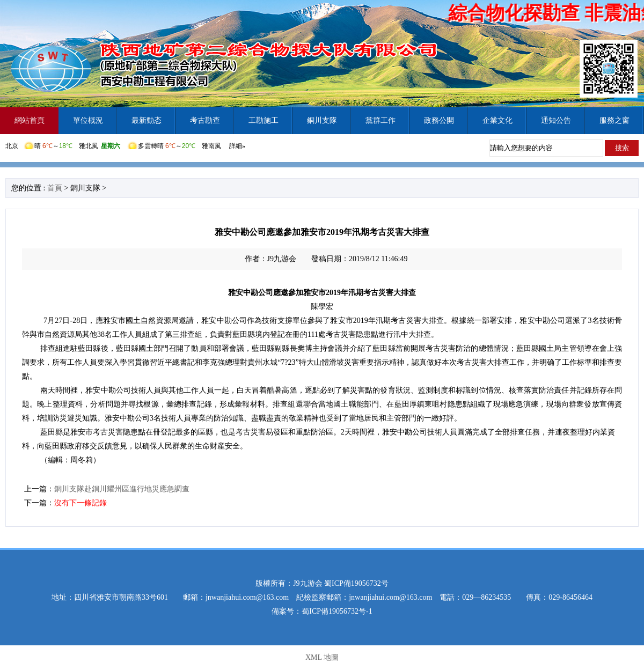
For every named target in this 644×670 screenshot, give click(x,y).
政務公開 (439, 120)
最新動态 (147, 120)
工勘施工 (264, 120)
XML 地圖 (322, 657)
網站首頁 (30, 120)
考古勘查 (205, 120)
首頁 (55, 188)
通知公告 (556, 120)
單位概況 (88, 120)
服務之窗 (614, 120)
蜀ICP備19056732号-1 (337, 611)
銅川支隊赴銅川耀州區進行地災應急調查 (122, 489)
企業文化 (497, 120)
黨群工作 (380, 120)
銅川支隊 (322, 120)
